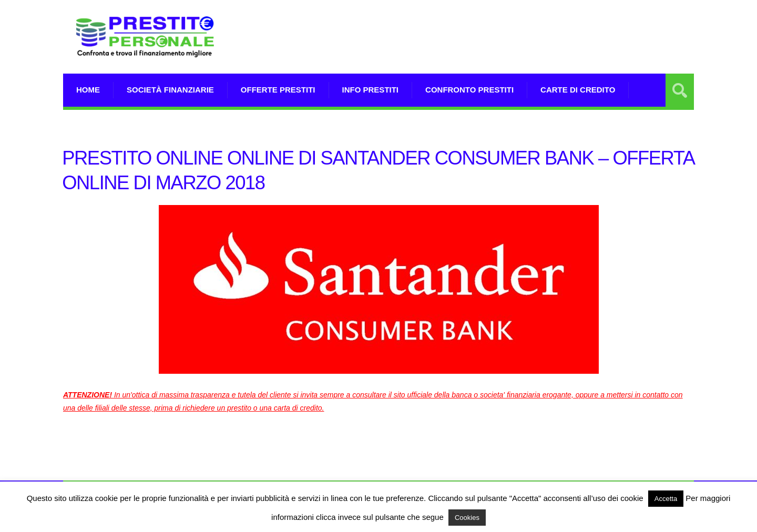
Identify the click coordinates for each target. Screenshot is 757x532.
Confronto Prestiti (469, 90)
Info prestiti (371, 90)
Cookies (467, 518)
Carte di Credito (578, 90)
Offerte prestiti (278, 90)
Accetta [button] (666, 499)
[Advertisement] (503, 50)
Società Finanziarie (170, 90)
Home (88, 90)
